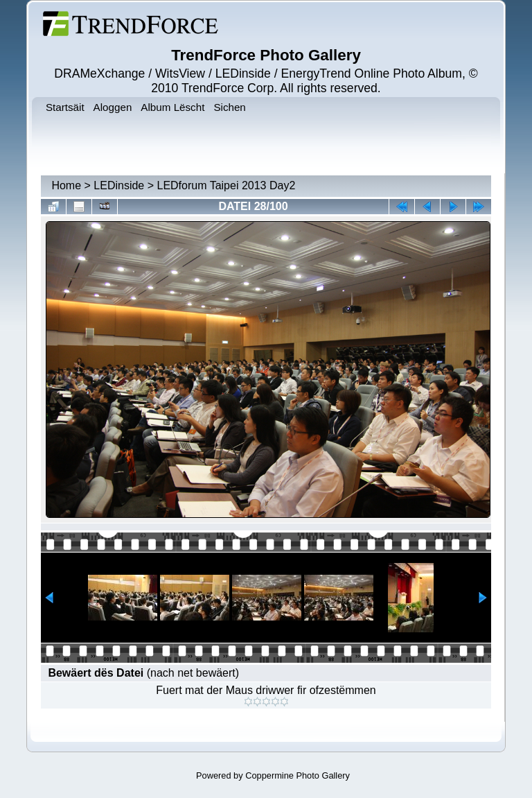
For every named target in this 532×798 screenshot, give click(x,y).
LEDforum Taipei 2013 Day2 (226, 185)
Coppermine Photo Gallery (298, 775)
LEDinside (119, 185)
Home (66, 185)
